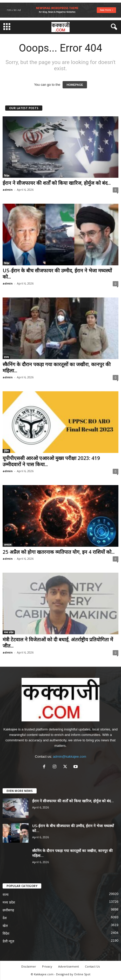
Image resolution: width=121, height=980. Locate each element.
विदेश (7, 176)
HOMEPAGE (75, 85)
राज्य (6, 357)
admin (8, 190)
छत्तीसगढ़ (8, 910)
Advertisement (69, 966)
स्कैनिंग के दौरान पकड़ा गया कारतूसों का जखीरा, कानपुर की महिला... (57, 367)
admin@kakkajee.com (70, 757)
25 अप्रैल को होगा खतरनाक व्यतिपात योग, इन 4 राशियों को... (59, 552)
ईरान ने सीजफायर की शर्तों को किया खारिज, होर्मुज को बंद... (57, 183)
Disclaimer (29, 966)
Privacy (47, 966)
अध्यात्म (8, 545)
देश (5, 918)
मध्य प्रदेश (9, 632)
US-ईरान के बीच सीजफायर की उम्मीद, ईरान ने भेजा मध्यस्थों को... (57, 274)
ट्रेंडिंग (6, 451)
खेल (5, 926)
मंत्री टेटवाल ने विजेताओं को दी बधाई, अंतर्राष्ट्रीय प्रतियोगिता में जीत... (58, 643)
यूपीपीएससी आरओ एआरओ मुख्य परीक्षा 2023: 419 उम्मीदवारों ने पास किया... (51, 461)
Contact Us (92, 966)
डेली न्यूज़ (8, 941)
